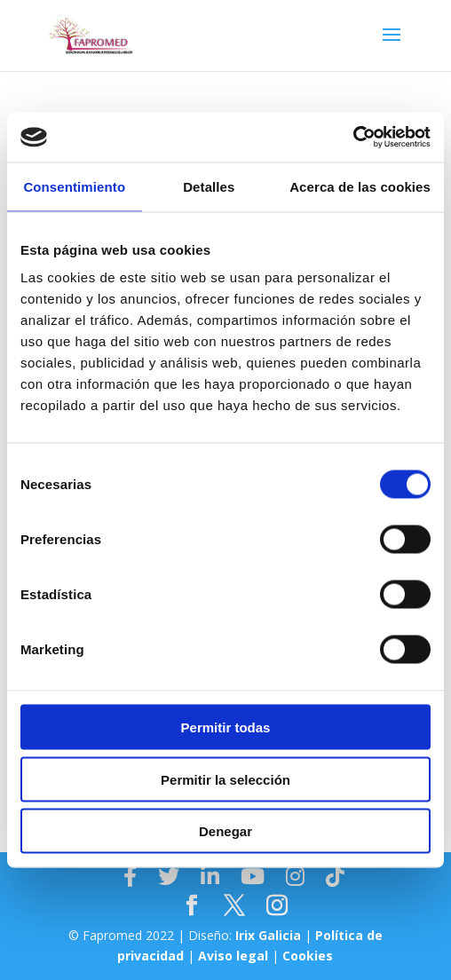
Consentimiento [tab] (74, 186)
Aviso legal (233, 956)
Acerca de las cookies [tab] (360, 186)
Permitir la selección (225, 779)
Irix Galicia (268, 935)
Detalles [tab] (209, 186)
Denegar (225, 831)
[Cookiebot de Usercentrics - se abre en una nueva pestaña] (353, 138)
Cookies (308, 956)
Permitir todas (226, 727)
